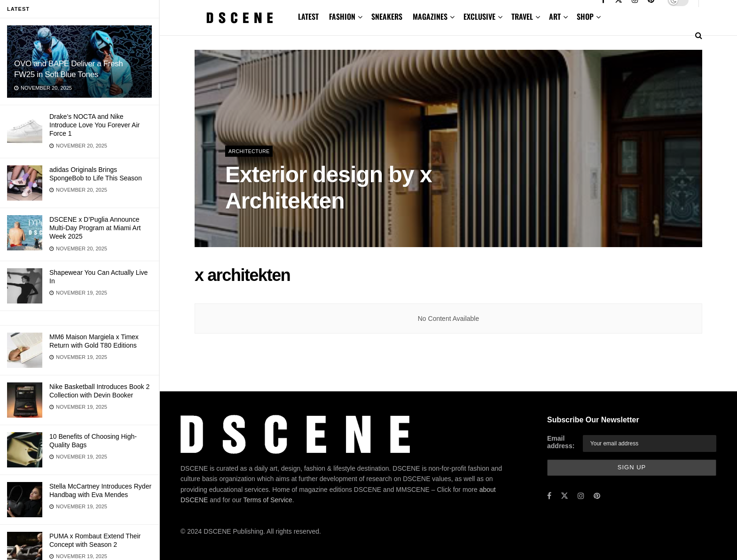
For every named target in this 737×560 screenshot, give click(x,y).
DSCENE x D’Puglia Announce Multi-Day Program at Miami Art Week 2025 (95, 228)
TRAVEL (522, 16)
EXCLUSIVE (479, 16)
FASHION (342, 16)
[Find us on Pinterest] (597, 496)
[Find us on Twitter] (565, 496)
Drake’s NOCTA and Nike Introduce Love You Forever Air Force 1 (94, 125)
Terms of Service (268, 500)
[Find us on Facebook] (549, 496)
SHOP (585, 16)
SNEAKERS (387, 16)
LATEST (308, 16)
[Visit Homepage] (240, 18)
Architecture (250, 151)
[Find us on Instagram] (581, 496)
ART (555, 16)
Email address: (561, 442)
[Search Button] (699, 35)
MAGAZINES (430, 16)
